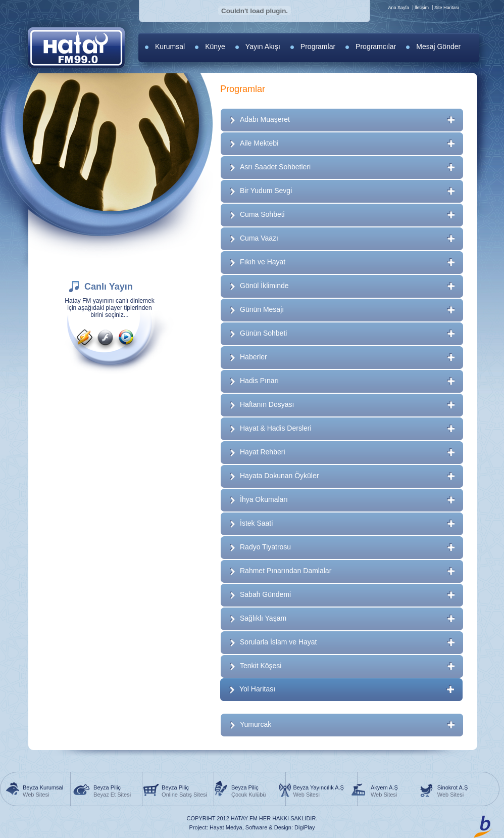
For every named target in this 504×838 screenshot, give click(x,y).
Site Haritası (447, 8)
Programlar (318, 46)
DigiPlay (305, 827)
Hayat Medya (226, 827)
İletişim (422, 8)
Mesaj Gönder (438, 46)
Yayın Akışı (263, 46)
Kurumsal (170, 46)
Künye (215, 46)
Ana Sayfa (398, 8)
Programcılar (376, 46)
